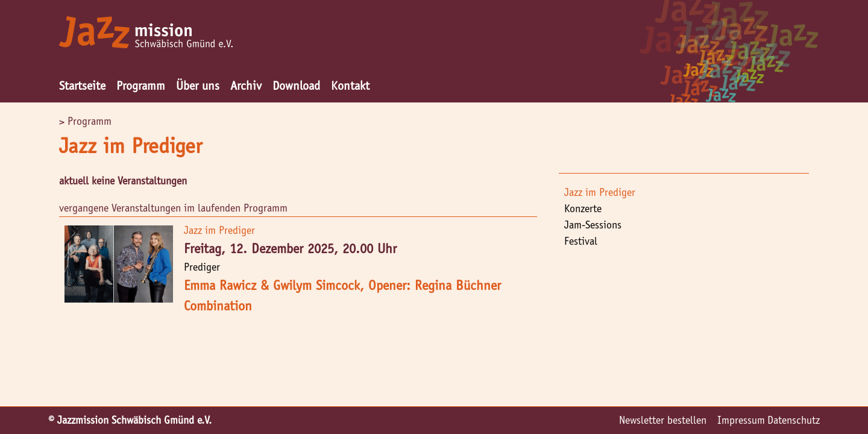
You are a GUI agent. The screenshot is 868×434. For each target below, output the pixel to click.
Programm (141, 86)
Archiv (246, 86)
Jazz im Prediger (600, 192)
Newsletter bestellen (663, 420)
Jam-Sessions (593, 225)
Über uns (198, 86)
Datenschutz (794, 420)
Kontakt (350, 86)
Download (296, 86)
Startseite (82, 86)
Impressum (741, 420)
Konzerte (583, 209)
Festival (581, 241)
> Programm (85, 121)
